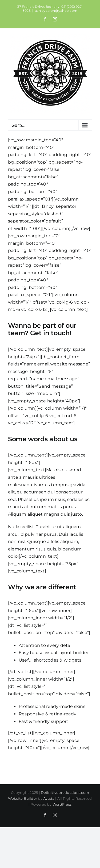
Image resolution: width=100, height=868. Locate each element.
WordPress (62, 804)
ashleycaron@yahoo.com (56, 11)
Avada (49, 798)
